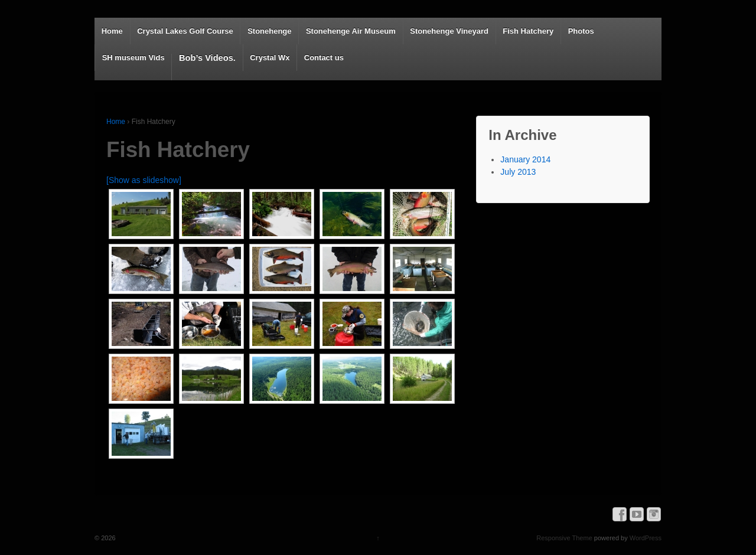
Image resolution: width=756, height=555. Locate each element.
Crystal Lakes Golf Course (185, 31)
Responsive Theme (564, 538)
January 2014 (525, 159)
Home (112, 31)
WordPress (646, 538)
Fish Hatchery (528, 31)
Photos (581, 31)
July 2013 (518, 172)
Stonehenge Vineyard (449, 31)
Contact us (324, 58)
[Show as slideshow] (144, 180)
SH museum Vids (133, 58)
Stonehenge (269, 31)
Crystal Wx (270, 58)
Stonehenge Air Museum (351, 31)
